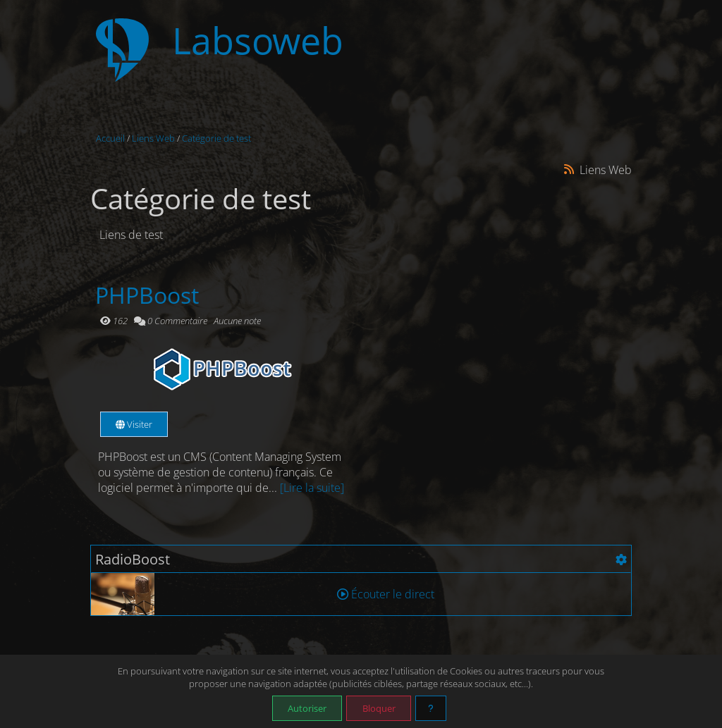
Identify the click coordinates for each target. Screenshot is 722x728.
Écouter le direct (386, 594)
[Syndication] (569, 169)
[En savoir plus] (431, 708)
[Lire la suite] (312, 488)
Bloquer (379, 708)
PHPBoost (147, 295)
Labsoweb (258, 41)
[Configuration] (621, 560)
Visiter (134, 424)
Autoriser (307, 708)
